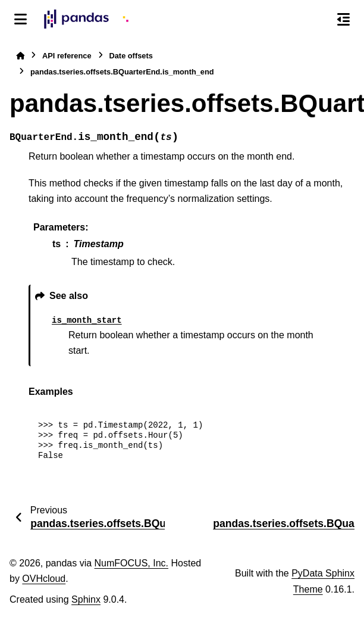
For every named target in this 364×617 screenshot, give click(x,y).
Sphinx (86, 599)
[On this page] (343, 19)
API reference (67, 56)
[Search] (318, 20)
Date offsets (131, 56)
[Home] (20, 56)
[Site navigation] (21, 19)
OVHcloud (44, 579)
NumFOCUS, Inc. (131, 563)
